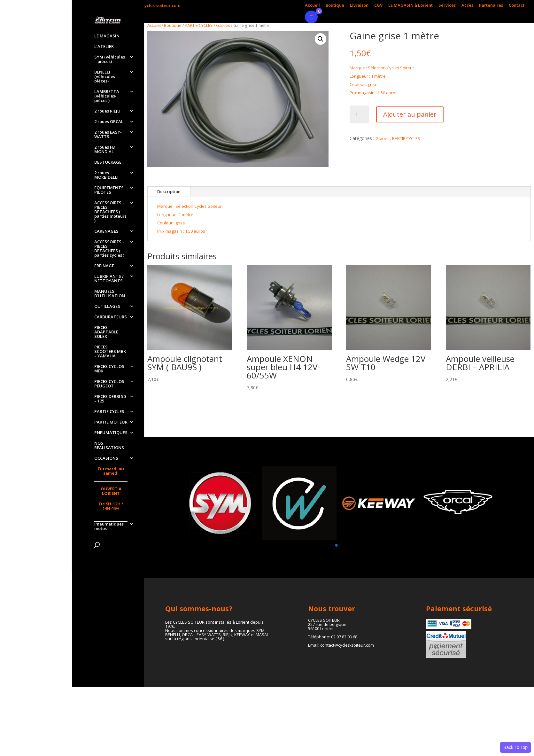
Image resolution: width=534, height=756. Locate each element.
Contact (517, 6)
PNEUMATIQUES (111, 433)
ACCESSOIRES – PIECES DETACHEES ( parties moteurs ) (110, 212)
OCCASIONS (106, 458)
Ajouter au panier (410, 114)
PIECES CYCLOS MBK (109, 369)
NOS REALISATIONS (109, 446)
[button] (321, 39)
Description (169, 191)
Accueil (312, 6)
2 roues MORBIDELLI (106, 175)
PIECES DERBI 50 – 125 (110, 399)
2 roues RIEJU (107, 111)
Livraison (359, 6)
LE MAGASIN (107, 36)
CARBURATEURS (111, 317)
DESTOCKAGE (108, 162)
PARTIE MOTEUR (111, 422)
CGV (378, 6)
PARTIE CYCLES (109, 412)
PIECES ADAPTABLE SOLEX (106, 332)
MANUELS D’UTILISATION (110, 294)
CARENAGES (106, 231)
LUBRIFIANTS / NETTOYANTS (109, 279)
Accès (467, 6)
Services (447, 6)
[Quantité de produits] (359, 114)
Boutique (335, 6)
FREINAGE (104, 266)
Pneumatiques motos (109, 526)
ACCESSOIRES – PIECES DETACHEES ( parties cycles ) (109, 249)
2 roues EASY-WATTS (108, 135)
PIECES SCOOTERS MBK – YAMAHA (110, 352)
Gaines (223, 25)
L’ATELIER (104, 47)
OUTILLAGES (107, 307)
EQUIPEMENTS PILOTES (109, 190)
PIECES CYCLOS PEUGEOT (109, 384)
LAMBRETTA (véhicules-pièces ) (107, 96)
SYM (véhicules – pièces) (110, 59)
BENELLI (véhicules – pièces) (106, 77)
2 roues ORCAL (109, 122)
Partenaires (491, 6)
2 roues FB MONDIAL (104, 150)
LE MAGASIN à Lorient (410, 6)
